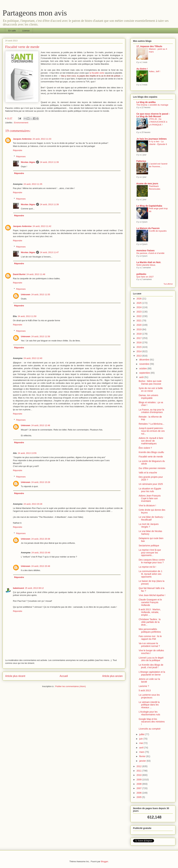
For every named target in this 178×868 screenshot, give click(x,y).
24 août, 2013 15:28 (41, 482)
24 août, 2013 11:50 (27, 316)
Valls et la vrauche (148, 473)
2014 (139, 351)
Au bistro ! (142, 69)
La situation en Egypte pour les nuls (150, 490)
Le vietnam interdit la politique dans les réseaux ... (149, 705)
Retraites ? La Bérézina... (151, 424)
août (142, 377)
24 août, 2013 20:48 (41, 566)
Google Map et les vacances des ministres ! (152, 722)
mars (142, 752)
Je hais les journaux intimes (152, 139)
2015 (139, 347)
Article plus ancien (112, 676)
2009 (139, 780)
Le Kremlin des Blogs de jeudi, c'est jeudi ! (151, 666)
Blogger (105, 861)
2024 (139, 307)
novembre (145, 364)
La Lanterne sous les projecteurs (149, 696)
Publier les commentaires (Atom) (70, 686)
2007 (139, 788)
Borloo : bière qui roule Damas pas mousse (150, 382)
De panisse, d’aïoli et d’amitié (150, 253)
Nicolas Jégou (28, 162)
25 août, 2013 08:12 (34, 588)
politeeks (141, 274)
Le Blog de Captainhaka (149, 206)
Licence (26, 31)
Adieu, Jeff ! (155, 71)
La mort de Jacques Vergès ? (149, 525)
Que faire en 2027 (145, 277)
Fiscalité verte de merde (151, 457)
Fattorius (141, 161)
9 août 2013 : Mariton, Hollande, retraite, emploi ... (150, 612)
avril (142, 748)
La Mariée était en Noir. (149, 262)
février (143, 756)
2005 (139, 797)
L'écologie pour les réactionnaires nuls (149, 713)
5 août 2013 (145, 690)
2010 (139, 775)
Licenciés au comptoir (150, 729)
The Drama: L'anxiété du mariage (152, 105)
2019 (139, 329)
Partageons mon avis (35, 13)
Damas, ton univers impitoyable (148, 397)
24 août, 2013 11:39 (49, 162)
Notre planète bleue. (146, 265)
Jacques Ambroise (22, 139)
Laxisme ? (144, 686)
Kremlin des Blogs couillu (151, 452)
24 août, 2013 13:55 (27, 453)
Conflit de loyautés (158, 231)
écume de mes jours (147, 184)
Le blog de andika (146, 102)
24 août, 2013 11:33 (42, 139)
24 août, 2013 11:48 (36, 274)
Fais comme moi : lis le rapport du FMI (150, 638)
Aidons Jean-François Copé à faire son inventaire (150, 498)
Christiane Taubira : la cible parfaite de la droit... (150, 622)
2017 (139, 338)
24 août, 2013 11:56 (41, 336)
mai (141, 743)
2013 (139, 356)
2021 (139, 321)
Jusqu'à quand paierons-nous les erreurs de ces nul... (152, 431)
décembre (145, 360)
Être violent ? (145, 448)
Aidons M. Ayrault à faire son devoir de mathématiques (151, 441)
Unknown (26, 294)
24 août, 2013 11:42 (42, 226)
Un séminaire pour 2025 (151, 484)
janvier (143, 761)
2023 (139, 312)
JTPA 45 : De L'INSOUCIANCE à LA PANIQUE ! (158, 122)
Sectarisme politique (149, 546)
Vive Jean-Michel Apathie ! (152, 595)
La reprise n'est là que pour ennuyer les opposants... (150, 553)
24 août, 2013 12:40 (33, 358)
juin (141, 739)
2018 (139, 334)
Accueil (64, 676)
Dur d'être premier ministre (152, 468)
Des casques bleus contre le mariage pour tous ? (152, 561)
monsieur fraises (145, 250)
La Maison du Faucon (148, 228)
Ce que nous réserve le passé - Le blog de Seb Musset (153, 115)
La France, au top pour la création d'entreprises (151, 411)
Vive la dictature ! (147, 505)
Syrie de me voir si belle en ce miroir (151, 390)
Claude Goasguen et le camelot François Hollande (150, 602)
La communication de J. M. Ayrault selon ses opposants (151, 574)
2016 (139, 342)
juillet (142, 734)
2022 (139, 316)
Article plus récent (15, 676)
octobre (143, 368)
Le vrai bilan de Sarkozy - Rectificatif (151, 518)
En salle (12, 31)
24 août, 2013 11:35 (33, 184)
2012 (139, 766)
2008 (139, 784)
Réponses (21, 156)
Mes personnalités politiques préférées (150, 631)
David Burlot (19, 274)
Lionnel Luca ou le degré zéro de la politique (151, 659)
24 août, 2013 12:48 (41, 425)
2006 (139, 793)
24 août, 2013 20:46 (41, 553)
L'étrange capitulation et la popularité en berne (152, 673)
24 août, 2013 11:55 (41, 294)
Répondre (18, 150)
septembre (145, 373)
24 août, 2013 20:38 (41, 539)
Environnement (21, 123)
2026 (139, 299)
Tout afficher (168, 284)
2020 (139, 325)
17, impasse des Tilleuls (149, 46)
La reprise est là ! (147, 567)
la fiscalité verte (97, 73)
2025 (139, 303)
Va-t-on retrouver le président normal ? (149, 645)
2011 (139, 771)
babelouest (19, 588)
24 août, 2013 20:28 (33, 504)
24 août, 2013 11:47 (49, 252)
